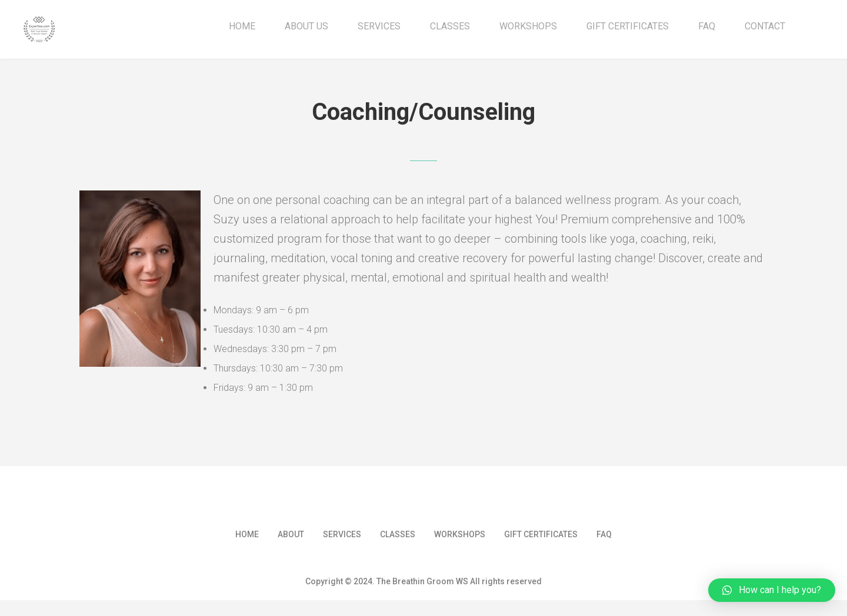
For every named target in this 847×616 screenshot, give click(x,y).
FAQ (707, 26)
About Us (306, 26)
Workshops (528, 26)
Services (379, 26)
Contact (765, 26)
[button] (772, 590)
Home (242, 26)
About (291, 540)
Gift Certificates (628, 26)
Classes (450, 26)
